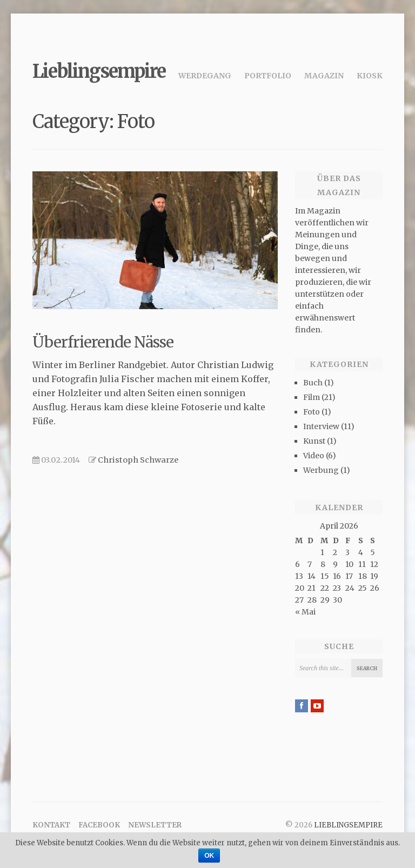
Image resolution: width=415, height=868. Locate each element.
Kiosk (370, 76)
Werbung (321, 470)
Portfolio (268, 76)
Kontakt (51, 825)
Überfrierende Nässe (103, 342)
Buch (313, 383)
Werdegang (205, 76)
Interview (321, 426)
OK (209, 856)
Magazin (324, 76)
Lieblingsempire (99, 71)
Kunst (314, 441)
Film (312, 397)
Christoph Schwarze (138, 460)
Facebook (99, 825)
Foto (312, 412)
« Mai (305, 612)
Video (314, 456)
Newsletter (155, 825)
